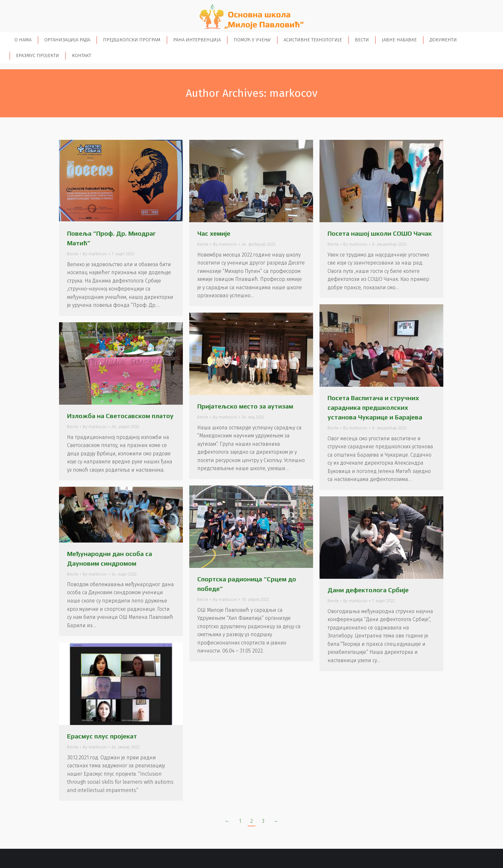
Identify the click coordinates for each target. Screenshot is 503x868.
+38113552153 (38, 6)
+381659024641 (140, 6)
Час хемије (214, 233)
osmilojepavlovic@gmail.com (196, 6)
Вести (72, 254)
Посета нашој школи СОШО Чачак (380, 233)
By (95, 254)
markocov (294, 93)
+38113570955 (69, 6)
